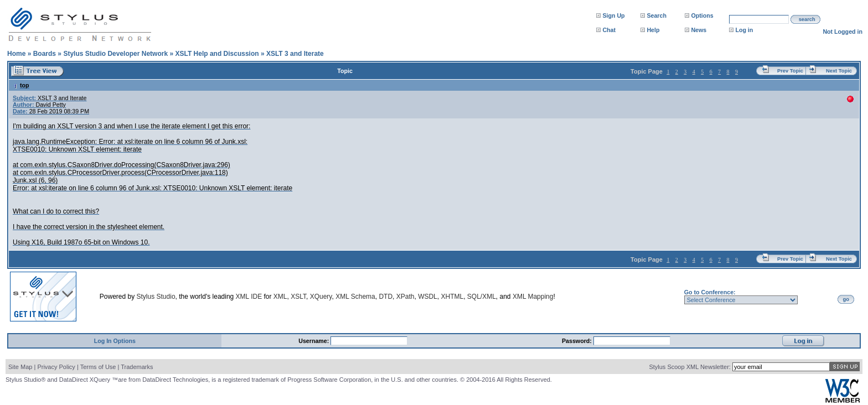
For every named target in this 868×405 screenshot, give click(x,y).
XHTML (452, 297)
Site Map (20, 367)
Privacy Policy (56, 367)
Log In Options (115, 341)
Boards (45, 54)
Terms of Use (98, 367)
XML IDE (249, 297)
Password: (578, 341)
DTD (386, 297)
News (699, 30)
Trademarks (137, 367)
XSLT (298, 297)
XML (280, 297)
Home (16, 54)
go (846, 299)
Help (653, 30)
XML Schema (355, 297)
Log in (744, 30)
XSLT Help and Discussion (217, 54)
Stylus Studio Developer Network (115, 54)
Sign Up (613, 15)
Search (657, 15)
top (21, 85)
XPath (405, 297)
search (807, 19)
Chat (609, 30)
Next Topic (839, 71)
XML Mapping (533, 297)
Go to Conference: (710, 292)
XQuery (321, 297)
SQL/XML (482, 297)
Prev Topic (790, 71)
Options (702, 15)
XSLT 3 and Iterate (295, 54)
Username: (314, 341)
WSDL (428, 297)
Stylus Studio (156, 297)
